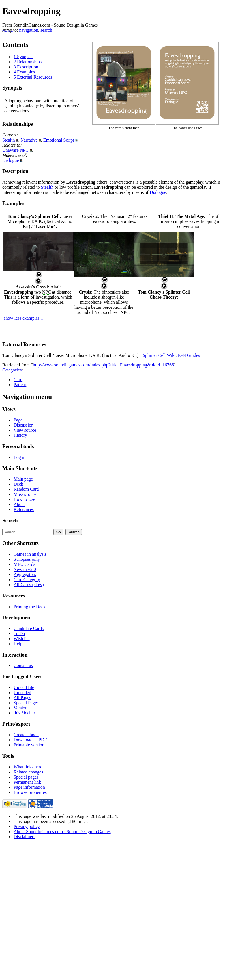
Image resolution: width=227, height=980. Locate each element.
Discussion (23, 425)
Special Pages (26, 703)
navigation (29, 30)
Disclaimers (24, 837)
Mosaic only (25, 494)
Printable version (29, 745)
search (46, 30)
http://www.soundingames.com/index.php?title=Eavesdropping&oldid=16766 (103, 365)
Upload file (24, 687)
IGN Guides (189, 355)
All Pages (22, 698)
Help (18, 644)
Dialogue (11, 160)
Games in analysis (30, 554)
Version (21, 708)
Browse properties (30, 792)
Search (10, 521)
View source (25, 430)
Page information (29, 787)
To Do (19, 634)
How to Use (24, 499)
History (20, 435)
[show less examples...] (23, 318)
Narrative (29, 140)
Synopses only (27, 559)
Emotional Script (59, 140)
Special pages (26, 777)
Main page (23, 479)
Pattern (20, 385)
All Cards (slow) (29, 585)
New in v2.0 (25, 569)
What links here (28, 767)
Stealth (8, 140)
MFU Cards (24, 564)
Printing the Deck (30, 607)
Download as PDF (30, 740)
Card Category (27, 580)
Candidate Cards (29, 628)
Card (18, 380)
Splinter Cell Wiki (159, 355)
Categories (12, 370)
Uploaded (22, 693)
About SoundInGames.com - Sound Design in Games (62, 832)
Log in (20, 457)
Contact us (23, 665)
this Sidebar (24, 713)
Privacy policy (27, 826)
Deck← (8, 31)
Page (18, 420)
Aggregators (25, 574)
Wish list (22, 639)
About (19, 504)
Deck (18, 484)
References (24, 509)
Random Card (26, 489)
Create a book (26, 735)
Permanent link (27, 782)
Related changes (28, 772)
